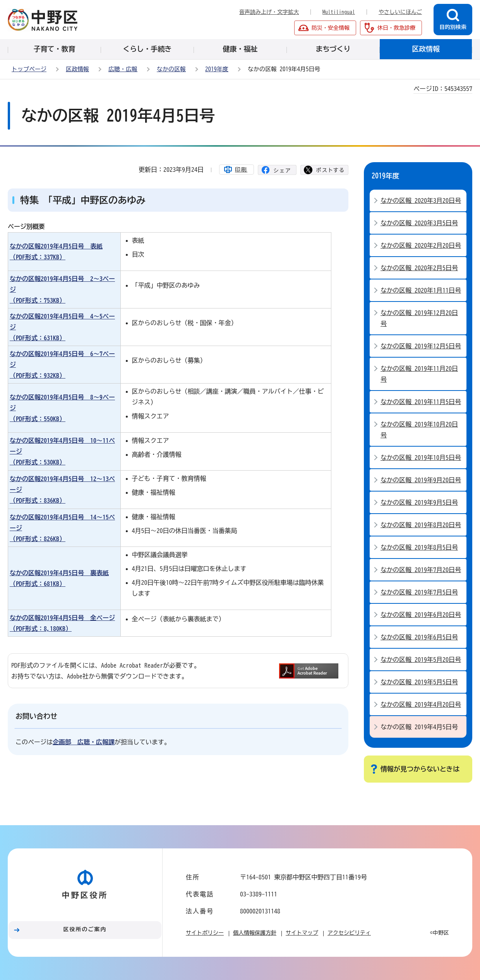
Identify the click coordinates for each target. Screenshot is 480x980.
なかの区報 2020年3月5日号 (419, 223)
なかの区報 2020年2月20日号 (421, 245)
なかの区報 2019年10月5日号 (421, 457)
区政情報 (77, 69)
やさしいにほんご (400, 12)
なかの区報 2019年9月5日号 (419, 502)
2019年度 (217, 69)
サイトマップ (302, 933)
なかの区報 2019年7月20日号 (421, 570)
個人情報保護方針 (255, 933)
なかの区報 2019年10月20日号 (419, 430)
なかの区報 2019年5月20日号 (421, 660)
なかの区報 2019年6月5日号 (419, 637)
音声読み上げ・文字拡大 (269, 12)
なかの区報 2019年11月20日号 (419, 374)
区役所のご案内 (85, 929)
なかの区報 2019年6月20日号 (421, 615)
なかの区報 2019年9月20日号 (421, 480)
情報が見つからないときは (420, 769)
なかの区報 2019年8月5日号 (419, 547)
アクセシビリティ (349, 933)
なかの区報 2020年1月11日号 (421, 290)
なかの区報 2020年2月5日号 (419, 268)
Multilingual (339, 12)
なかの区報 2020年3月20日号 (421, 200)
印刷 (241, 170)
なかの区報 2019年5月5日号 (419, 682)
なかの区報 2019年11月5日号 (421, 402)
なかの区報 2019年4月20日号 (421, 704)
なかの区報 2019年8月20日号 (421, 525)
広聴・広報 (123, 69)
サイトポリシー (205, 933)
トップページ (29, 69)
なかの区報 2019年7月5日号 (419, 592)
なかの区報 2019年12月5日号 (421, 346)
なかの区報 (171, 69)
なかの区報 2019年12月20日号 (419, 318)
